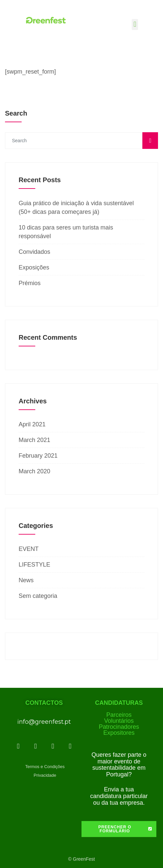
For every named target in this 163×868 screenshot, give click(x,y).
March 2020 (34, 471)
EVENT (29, 549)
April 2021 (32, 424)
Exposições (34, 267)
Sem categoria (38, 596)
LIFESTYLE (34, 565)
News (26, 580)
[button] (135, 24)
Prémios (30, 283)
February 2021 (38, 456)
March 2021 (34, 440)
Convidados (34, 252)
